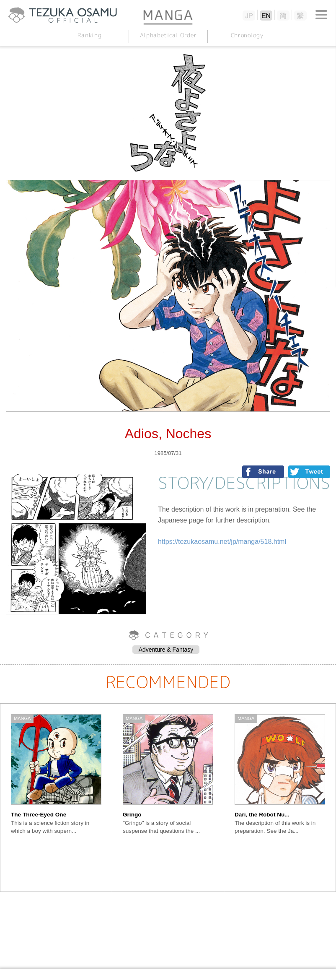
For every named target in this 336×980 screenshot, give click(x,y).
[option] (56, 798)
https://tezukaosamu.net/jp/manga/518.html (222, 542)
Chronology (247, 35)
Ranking (89, 35)
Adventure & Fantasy (166, 650)
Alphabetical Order (168, 35)
